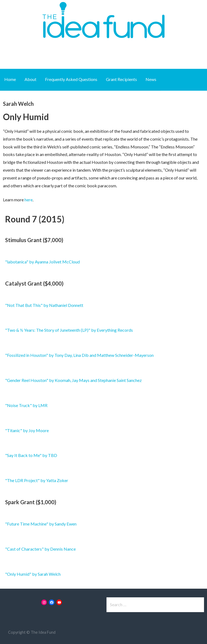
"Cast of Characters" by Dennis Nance (40, 549)
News (151, 79)
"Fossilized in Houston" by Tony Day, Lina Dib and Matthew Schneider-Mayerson (79, 355)
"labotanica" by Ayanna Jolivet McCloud (42, 262)
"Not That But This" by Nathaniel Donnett (44, 305)
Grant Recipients (121, 79)
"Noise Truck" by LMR (26, 405)
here (29, 200)
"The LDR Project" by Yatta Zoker (37, 480)
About (30, 79)
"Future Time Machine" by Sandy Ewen (41, 524)
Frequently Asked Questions (71, 79)
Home (10, 79)
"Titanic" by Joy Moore (27, 430)
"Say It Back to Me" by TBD (31, 455)
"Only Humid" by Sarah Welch (33, 574)
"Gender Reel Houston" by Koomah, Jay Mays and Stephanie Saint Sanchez (73, 380)
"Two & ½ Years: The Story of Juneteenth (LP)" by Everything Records (69, 330)
